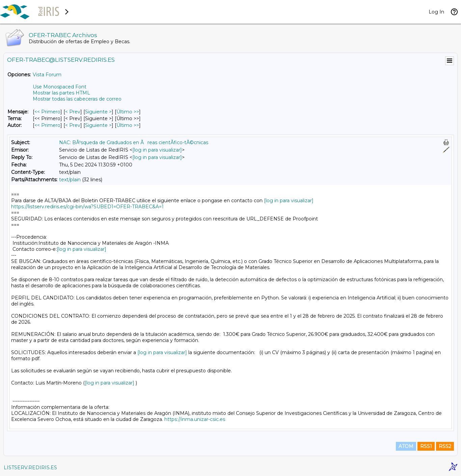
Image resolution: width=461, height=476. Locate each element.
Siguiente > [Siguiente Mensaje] (98, 112)
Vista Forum (47, 75)
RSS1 (426, 446)
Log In (436, 12)
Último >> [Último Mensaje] (128, 112)
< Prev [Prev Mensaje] (73, 112)
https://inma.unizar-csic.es (195, 419)
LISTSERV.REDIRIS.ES (30, 468)
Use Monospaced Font (60, 87)
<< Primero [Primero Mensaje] (47, 112)
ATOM (406, 446)
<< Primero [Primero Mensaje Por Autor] (47, 125)
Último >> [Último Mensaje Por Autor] (128, 125)
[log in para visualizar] (157, 150)
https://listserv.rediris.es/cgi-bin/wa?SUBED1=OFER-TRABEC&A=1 (87, 207)
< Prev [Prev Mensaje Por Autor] (73, 125)
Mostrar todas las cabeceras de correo (77, 99)
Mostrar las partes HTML (61, 93)
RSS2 (445, 446)
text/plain (70, 180)
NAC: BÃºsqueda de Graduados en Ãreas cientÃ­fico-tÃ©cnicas (134, 142)
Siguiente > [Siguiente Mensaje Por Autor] (98, 125)
